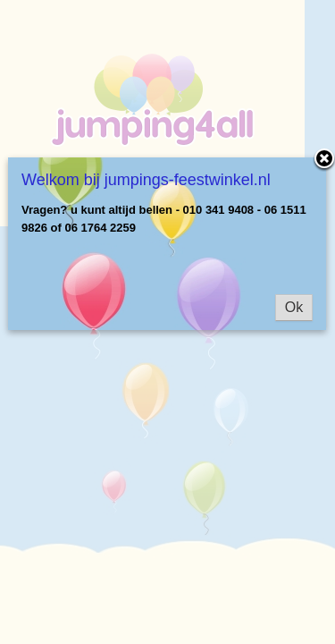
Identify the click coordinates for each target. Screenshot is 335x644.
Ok (294, 307)
